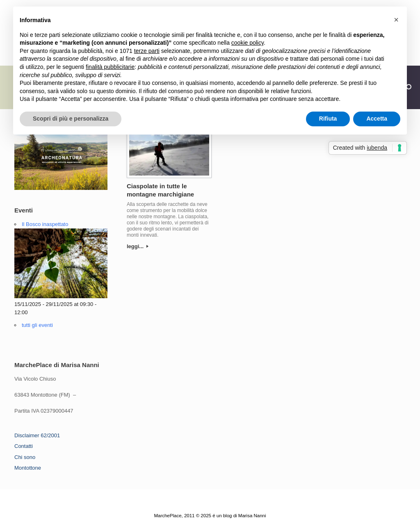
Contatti (24, 446)
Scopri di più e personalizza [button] (71, 119)
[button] (396, 20)
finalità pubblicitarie (110, 67)
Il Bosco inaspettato (45, 224)
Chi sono (25, 457)
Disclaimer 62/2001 (37, 435)
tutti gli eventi (37, 325)
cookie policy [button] (248, 43)
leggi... (138, 246)
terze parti (147, 51)
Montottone (28, 468)
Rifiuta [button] (328, 119)
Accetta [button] (377, 119)
